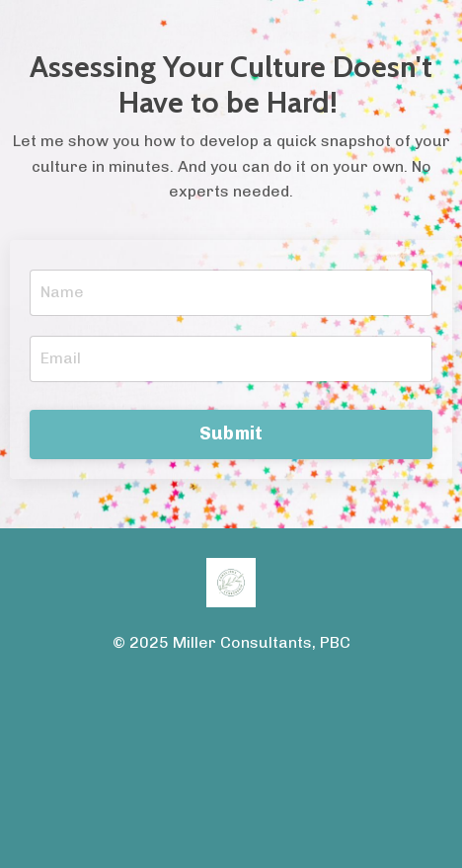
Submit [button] (231, 434)
